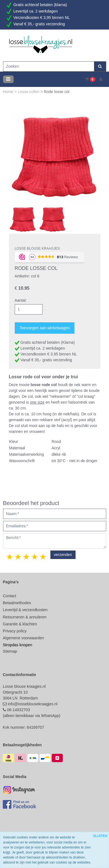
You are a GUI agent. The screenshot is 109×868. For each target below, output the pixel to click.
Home (9, 92)
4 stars (35, 557)
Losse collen (29, 92)
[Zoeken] (49, 66)
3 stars (27, 557)
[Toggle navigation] (8, 79)
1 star (10, 557)
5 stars (43, 557)
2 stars (18, 557)
